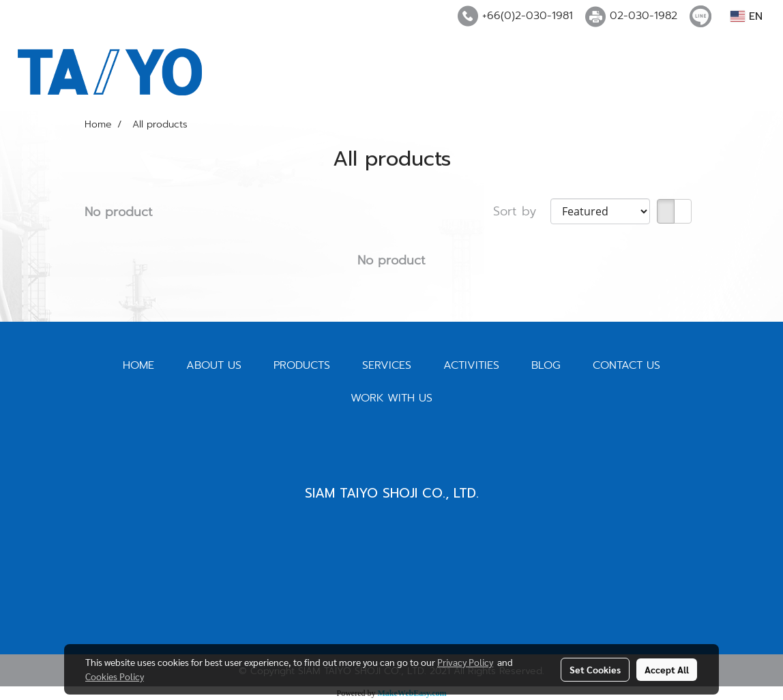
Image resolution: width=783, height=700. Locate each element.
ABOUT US (214, 365)
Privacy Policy (465, 662)
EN (747, 16)
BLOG (546, 365)
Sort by (522, 212)
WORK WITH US (391, 398)
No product (119, 212)
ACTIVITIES (471, 365)
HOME (138, 365)
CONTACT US (626, 365)
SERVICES (387, 365)
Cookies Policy (115, 676)
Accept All (667, 669)
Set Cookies (595, 669)
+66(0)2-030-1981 (528, 16)
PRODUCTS (302, 365)
